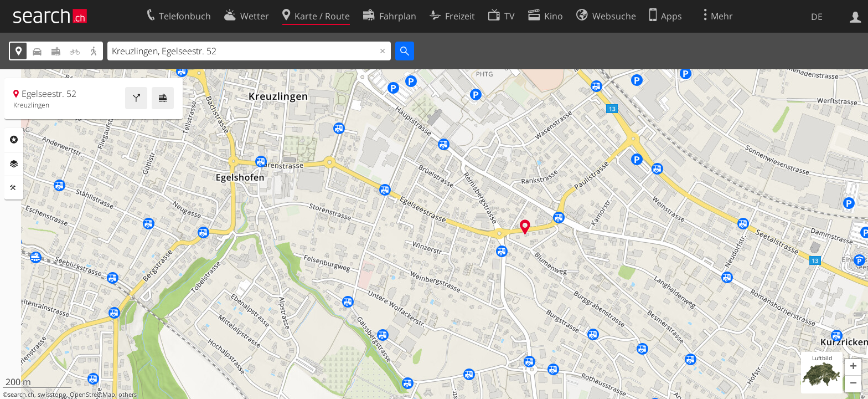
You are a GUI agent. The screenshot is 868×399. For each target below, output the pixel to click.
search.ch (21, 395)
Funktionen (14, 188)
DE (817, 17)
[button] (853, 367)
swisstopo (52, 395)
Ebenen (14, 164)
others (128, 395)
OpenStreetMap (92, 395)
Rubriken (14, 140)
